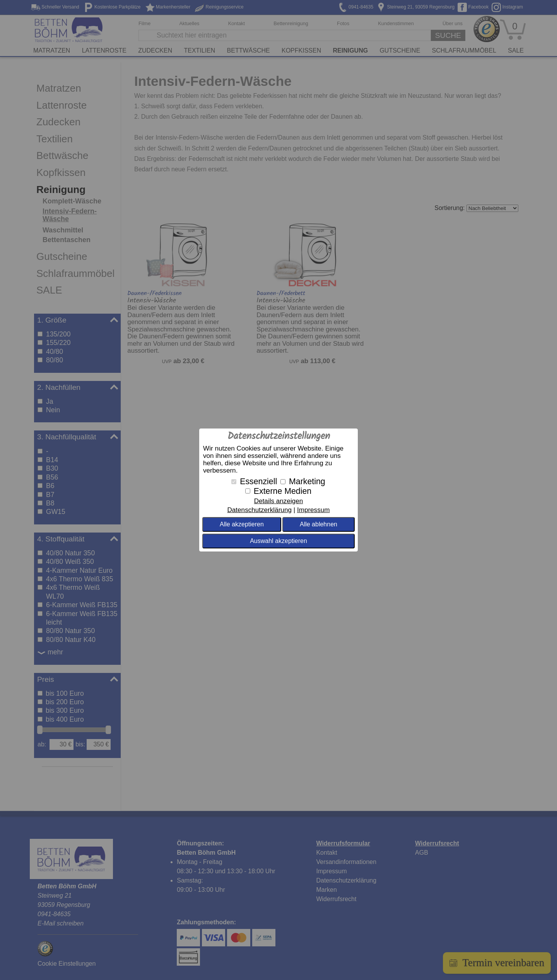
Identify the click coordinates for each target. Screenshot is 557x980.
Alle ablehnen (319, 524)
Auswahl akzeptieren (278, 541)
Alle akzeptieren (242, 524)
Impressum (314, 510)
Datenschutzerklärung (259, 510)
